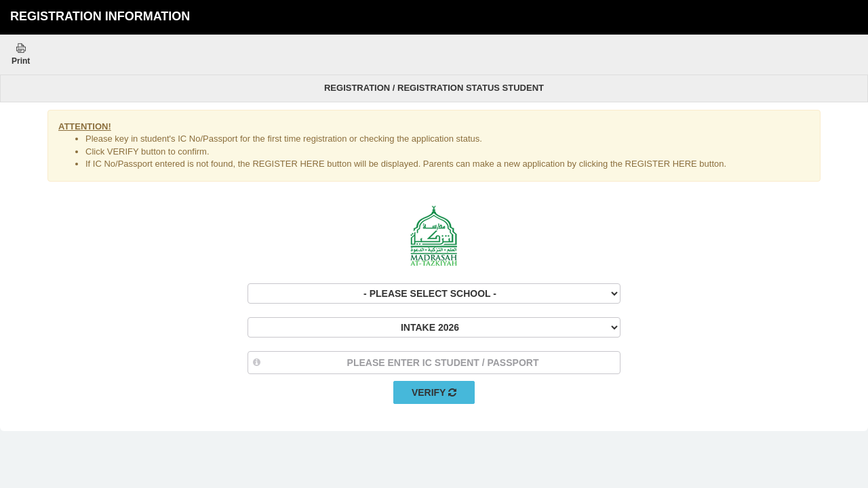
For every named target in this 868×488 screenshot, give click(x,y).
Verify (434, 392)
